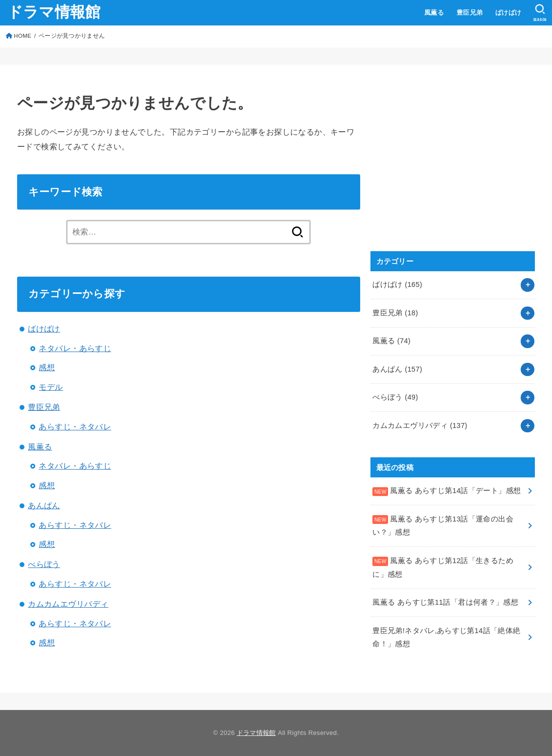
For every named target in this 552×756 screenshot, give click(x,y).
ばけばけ (508, 12)
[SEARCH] (540, 13)
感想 (47, 367)
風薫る (434, 12)
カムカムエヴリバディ (68, 604)
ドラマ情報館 (54, 12)
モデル (51, 387)
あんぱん (44, 505)
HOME (23, 36)
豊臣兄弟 (470, 12)
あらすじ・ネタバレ (75, 426)
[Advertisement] (444, 168)
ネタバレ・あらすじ (75, 348)
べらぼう (44, 564)
